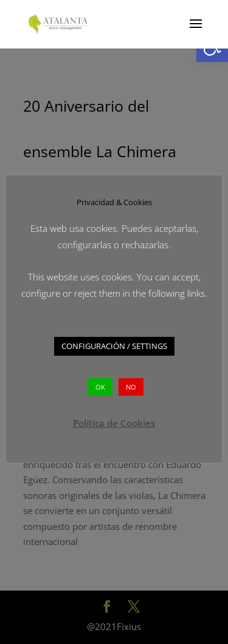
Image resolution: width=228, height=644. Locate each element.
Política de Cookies (114, 423)
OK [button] (100, 387)
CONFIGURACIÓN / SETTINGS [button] (114, 346)
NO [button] (131, 387)
